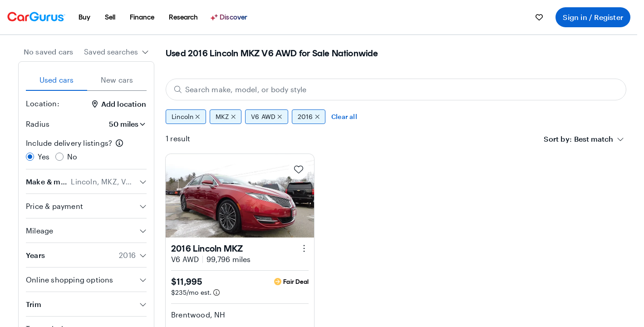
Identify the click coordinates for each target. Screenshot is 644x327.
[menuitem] (84, 17)
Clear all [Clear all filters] (344, 116)
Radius (38, 124)
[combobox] (116, 52)
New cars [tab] (117, 80)
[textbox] (594, 139)
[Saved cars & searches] (539, 17)
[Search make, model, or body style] (396, 89)
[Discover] (230, 17)
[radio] (30, 157)
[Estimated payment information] (216, 292)
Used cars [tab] (57, 80)
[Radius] (124, 124)
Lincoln (186, 117)
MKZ (226, 117)
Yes (44, 156)
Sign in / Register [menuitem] (593, 17)
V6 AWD (267, 117)
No (72, 156)
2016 (309, 117)
